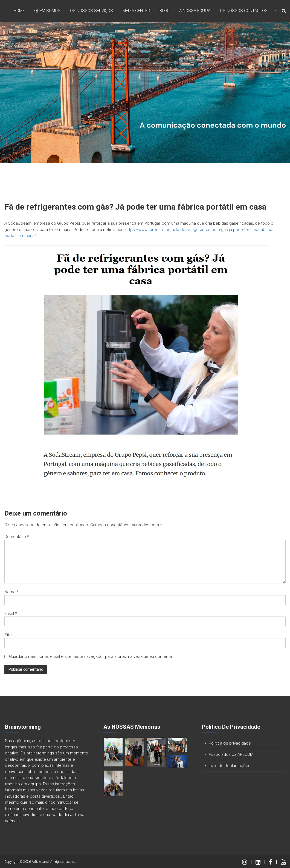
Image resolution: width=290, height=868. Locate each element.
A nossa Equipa (195, 11)
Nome (11, 592)
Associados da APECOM (231, 754)
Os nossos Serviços (92, 11)
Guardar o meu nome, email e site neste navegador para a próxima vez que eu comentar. (92, 656)
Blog (165, 11)
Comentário (17, 537)
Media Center (136, 11)
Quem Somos (47, 11)
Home (19, 11)
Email (11, 614)
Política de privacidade (230, 743)
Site (8, 635)
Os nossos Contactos (244, 11)
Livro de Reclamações (230, 766)
